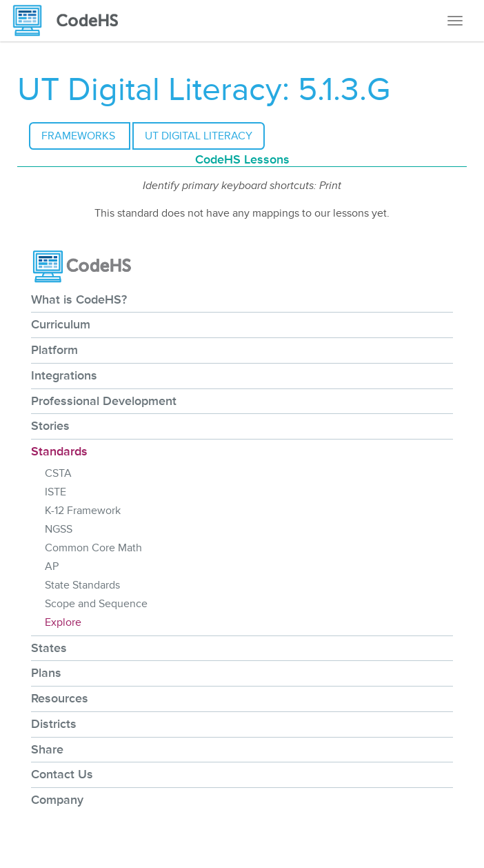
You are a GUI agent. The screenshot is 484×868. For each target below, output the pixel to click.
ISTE (56, 492)
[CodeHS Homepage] (71, 21)
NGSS (59, 529)
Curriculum (61, 324)
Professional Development (104, 401)
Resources (60, 698)
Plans (46, 673)
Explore (63, 622)
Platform (54, 350)
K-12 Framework (83, 511)
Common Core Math (93, 548)
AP (52, 566)
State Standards (82, 585)
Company (57, 800)
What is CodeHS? (79, 299)
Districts (54, 724)
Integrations (64, 375)
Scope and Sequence (96, 604)
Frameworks (80, 136)
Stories (50, 426)
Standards (59, 451)
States (49, 648)
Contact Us (62, 774)
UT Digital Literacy (199, 136)
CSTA (58, 473)
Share (47, 749)
